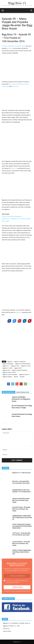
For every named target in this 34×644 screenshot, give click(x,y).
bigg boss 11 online (7, 368)
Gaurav (15, 84)
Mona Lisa (15, 86)
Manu (24, 46)
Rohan (26, 84)
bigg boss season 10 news (9, 372)
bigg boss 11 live (15, 366)
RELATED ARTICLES (9, 392)
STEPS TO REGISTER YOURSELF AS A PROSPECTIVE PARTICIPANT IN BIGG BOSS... (22, 526)
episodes (22, 377)
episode (16, 377)
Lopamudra (5, 86)
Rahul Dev (21, 84)
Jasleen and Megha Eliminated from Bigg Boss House (21, 399)
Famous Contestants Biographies (12, 216)
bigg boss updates (7, 377)
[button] (31, 11)
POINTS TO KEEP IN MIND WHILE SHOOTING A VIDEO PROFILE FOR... (22, 552)
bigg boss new (6, 370)
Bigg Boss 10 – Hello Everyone (21, 473)
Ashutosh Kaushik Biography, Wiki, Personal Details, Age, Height (21, 500)
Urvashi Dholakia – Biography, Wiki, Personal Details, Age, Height (21, 543)
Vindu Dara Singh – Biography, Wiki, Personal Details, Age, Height (21, 509)
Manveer (18, 312)
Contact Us (6, 629)
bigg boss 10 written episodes (23, 364)
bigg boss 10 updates (8, 364)
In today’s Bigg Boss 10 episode (11, 46)
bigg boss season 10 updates (10, 374)
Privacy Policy (7, 631)
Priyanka (10, 48)
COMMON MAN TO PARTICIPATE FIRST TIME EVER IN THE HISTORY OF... (22, 518)
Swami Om (14, 168)
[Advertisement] (17, 68)
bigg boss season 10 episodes (19, 370)
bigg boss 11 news (26, 366)
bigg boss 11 (6, 366)
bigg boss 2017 (18, 368)
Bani (10, 84)
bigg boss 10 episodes (20, 362)
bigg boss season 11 (24, 374)
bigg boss (10, 362)
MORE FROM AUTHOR (23, 392)
